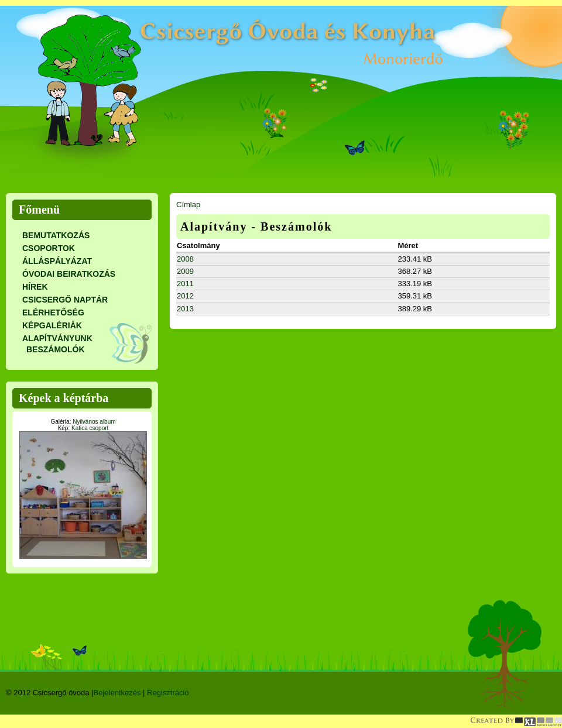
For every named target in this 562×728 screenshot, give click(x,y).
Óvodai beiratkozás (69, 274)
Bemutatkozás (56, 235)
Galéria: (61, 422)
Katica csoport (90, 428)
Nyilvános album (94, 422)
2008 (185, 259)
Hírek (35, 287)
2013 (185, 309)
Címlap (188, 205)
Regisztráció (168, 693)
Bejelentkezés (117, 693)
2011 (185, 284)
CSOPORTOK (49, 248)
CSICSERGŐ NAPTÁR (65, 300)
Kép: (65, 428)
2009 (185, 271)
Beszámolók (56, 349)
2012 (185, 296)
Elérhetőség (53, 313)
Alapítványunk (57, 338)
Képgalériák (52, 325)
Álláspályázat (57, 261)
